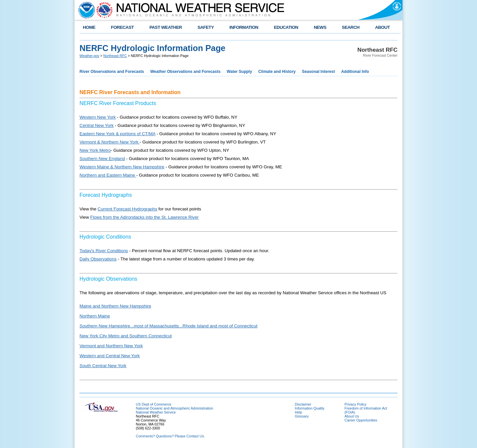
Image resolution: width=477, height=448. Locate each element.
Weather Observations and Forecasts (185, 72)
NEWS (320, 27)
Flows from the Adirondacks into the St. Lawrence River (144, 217)
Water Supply (239, 72)
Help (298, 412)
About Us (352, 416)
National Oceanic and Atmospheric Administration (174, 408)
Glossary (302, 416)
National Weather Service (156, 412)
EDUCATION (286, 27)
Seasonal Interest (318, 72)
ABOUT (382, 27)
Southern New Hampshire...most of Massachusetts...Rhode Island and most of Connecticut (168, 326)
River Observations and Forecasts (112, 72)
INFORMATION (244, 27)
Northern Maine (95, 316)
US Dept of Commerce (154, 404)
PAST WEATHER (166, 27)
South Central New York (103, 366)
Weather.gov (89, 56)
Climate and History (277, 72)
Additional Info (355, 72)
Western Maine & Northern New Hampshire (122, 167)
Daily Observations (98, 259)
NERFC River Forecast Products (118, 103)
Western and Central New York (110, 356)
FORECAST (122, 27)
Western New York (98, 117)
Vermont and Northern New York (111, 346)
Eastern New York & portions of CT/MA (117, 134)
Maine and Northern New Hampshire (115, 306)
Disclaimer (303, 404)
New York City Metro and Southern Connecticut (126, 336)
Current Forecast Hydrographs (128, 209)
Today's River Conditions (104, 251)
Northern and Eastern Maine (108, 175)
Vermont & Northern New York (110, 142)
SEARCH (351, 27)
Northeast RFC (115, 56)
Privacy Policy (355, 404)
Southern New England (102, 159)
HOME (89, 27)
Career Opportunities (361, 420)
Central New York (97, 125)
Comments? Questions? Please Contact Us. (170, 436)
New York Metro (95, 150)
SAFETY (206, 27)
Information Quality (310, 408)
